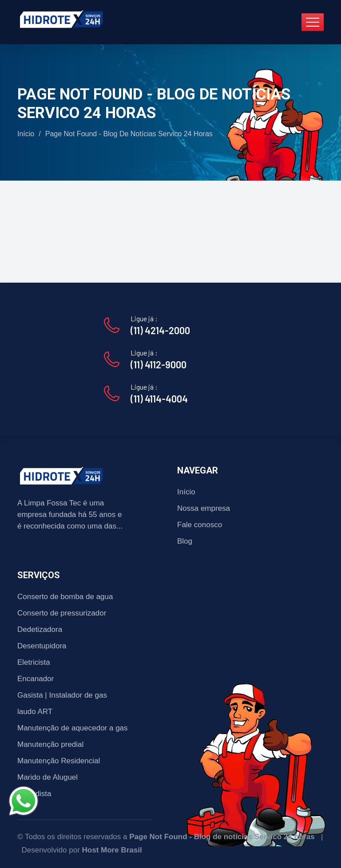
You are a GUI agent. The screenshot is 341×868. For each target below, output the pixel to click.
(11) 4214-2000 (160, 330)
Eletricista (34, 662)
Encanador (36, 679)
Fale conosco (200, 525)
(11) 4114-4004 (159, 398)
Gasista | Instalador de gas (62, 695)
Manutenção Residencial (59, 761)
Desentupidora (42, 646)
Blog (185, 541)
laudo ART (35, 712)
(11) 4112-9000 (159, 364)
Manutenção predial (50, 744)
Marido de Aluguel (48, 777)
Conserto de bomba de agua (65, 597)
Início (26, 134)
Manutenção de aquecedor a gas (73, 728)
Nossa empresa (204, 508)
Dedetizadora (40, 629)
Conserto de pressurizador (62, 613)
